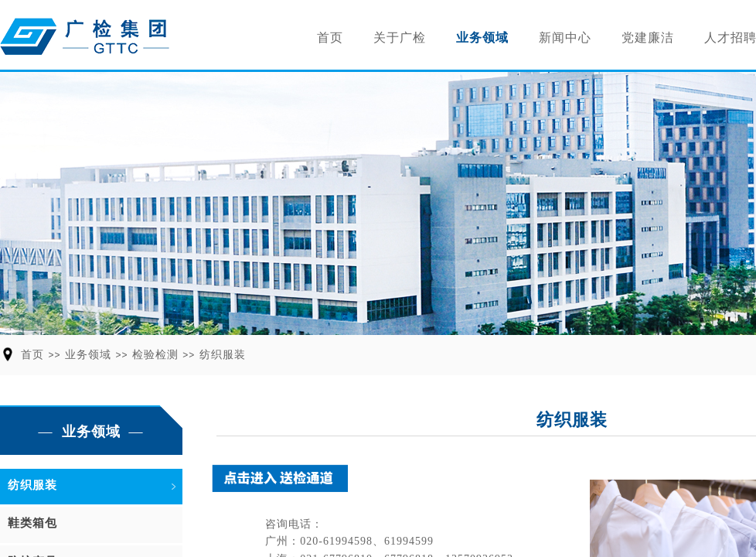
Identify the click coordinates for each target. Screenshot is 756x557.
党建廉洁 (648, 38)
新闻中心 (565, 38)
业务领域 (482, 38)
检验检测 (155, 355)
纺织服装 (223, 355)
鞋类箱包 (32, 523)
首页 (330, 38)
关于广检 (400, 38)
